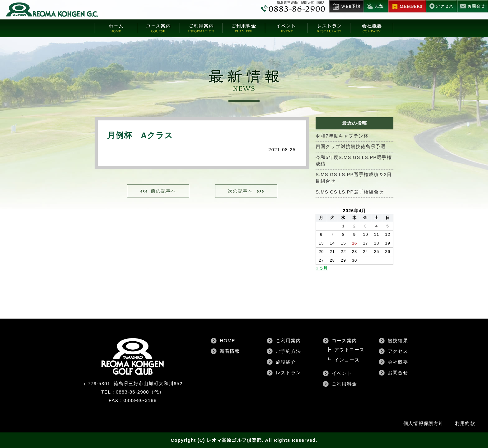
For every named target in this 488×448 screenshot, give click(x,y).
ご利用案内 (288, 341)
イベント (342, 373)
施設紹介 (286, 362)
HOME (227, 341)
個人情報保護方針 (423, 423)
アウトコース (349, 350)
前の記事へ (164, 191)
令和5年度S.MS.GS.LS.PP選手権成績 (354, 161)
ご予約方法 (288, 351)
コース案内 (344, 341)
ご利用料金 (344, 384)
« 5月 (322, 268)
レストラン (288, 373)
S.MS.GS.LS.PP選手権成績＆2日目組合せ (354, 178)
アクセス (398, 351)
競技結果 (398, 341)
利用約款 (465, 423)
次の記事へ (240, 191)
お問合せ (398, 373)
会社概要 (398, 362)
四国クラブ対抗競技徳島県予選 (351, 147)
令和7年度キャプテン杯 (342, 136)
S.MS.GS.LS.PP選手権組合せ (350, 192)
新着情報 (230, 351)
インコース (347, 360)
